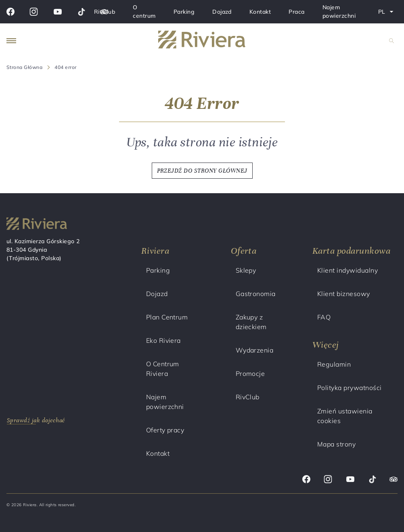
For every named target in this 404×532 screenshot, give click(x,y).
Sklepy (246, 270)
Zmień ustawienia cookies (345, 416)
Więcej (326, 345)
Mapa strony (336, 444)
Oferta (244, 251)
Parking (184, 12)
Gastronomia (256, 294)
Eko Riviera (163, 340)
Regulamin (334, 364)
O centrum (144, 11)
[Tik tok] (81, 12)
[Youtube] (58, 12)
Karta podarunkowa (351, 251)
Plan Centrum (167, 317)
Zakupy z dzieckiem (251, 322)
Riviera (155, 251)
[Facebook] (10, 12)
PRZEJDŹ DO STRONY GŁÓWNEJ (202, 171)
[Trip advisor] (394, 480)
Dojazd (222, 12)
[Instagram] (34, 12)
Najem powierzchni (339, 11)
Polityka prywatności (350, 388)
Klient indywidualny (347, 270)
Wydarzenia (255, 350)
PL (388, 13)
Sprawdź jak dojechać (36, 420)
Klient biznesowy (344, 294)
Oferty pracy (165, 430)
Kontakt (260, 12)
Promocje (250, 373)
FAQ (324, 317)
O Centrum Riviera (163, 369)
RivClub (105, 12)
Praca (296, 12)
